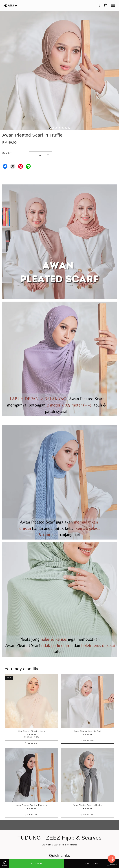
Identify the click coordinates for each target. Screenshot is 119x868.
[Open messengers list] (112, 859)
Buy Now (37, 864)
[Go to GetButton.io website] (112, 865)
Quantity (7, 153)
